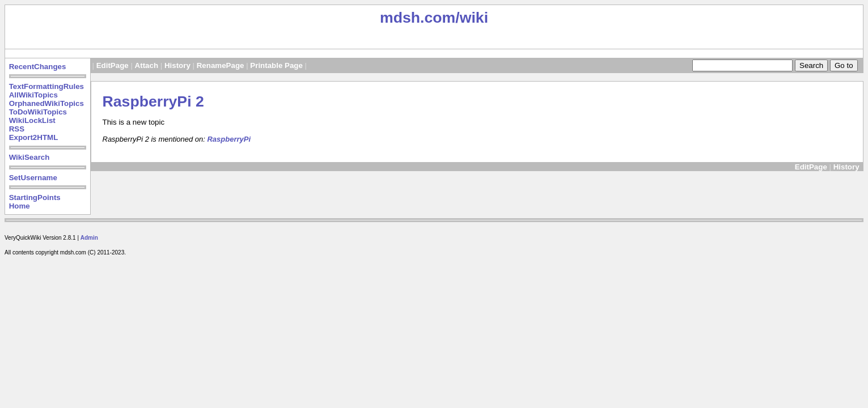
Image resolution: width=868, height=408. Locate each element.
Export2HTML (34, 137)
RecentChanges (38, 67)
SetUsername (33, 178)
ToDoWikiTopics (38, 112)
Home (20, 206)
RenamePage (221, 65)
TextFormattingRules (46, 86)
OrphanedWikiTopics (46, 103)
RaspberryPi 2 (153, 101)
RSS (17, 129)
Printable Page (276, 65)
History (177, 65)
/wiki (472, 18)
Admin (89, 238)
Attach (147, 65)
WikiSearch (29, 157)
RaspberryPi (229, 139)
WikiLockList (32, 120)
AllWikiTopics (33, 95)
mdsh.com (418, 18)
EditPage (113, 65)
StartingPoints (35, 197)
